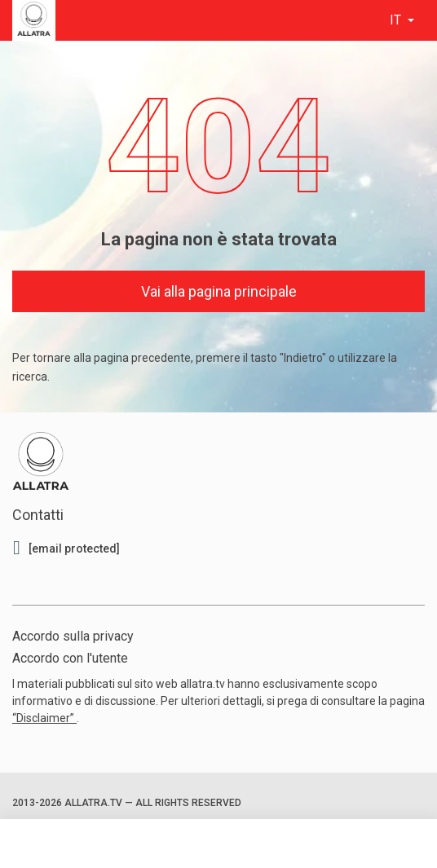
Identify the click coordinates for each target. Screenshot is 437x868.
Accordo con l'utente (70, 658)
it (397, 20)
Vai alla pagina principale (219, 291)
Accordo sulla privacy (73, 636)
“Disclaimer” (44, 718)
